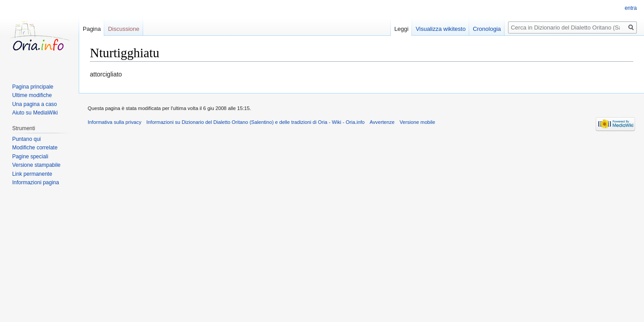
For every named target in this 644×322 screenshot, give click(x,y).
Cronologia (487, 29)
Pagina (92, 29)
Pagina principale (33, 87)
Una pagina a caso (34, 104)
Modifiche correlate (35, 148)
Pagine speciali (30, 157)
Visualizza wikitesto (441, 29)
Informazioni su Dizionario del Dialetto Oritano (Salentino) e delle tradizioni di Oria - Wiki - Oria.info (255, 122)
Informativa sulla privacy (114, 122)
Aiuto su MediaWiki (35, 113)
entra (631, 8)
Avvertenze (382, 122)
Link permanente (32, 174)
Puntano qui (26, 139)
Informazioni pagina (36, 182)
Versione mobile (417, 122)
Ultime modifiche (32, 95)
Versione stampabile (36, 165)
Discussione (123, 29)
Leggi (402, 29)
